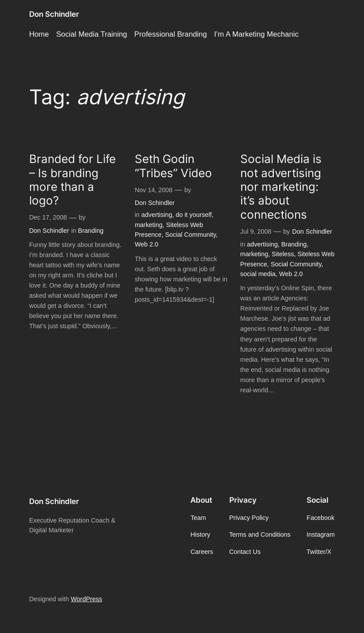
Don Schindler (54, 14)
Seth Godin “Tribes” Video (173, 166)
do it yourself (194, 215)
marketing (149, 225)
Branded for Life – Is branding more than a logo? (72, 180)
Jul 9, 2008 (256, 231)
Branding (91, 231)
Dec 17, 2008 (48, 217)
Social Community (191, 235)
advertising (157, 215)
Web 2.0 (146, 244)
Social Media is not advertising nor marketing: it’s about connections (281, 186)
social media (258, 274)
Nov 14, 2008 (154, 190)
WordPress (86, 599)
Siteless (283, 254)
